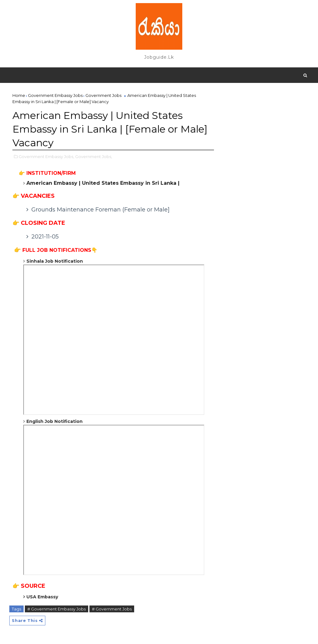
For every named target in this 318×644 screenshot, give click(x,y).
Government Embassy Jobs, (46, 156)
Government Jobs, (94, 156)
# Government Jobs (112, 609)
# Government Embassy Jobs (57, 609)
